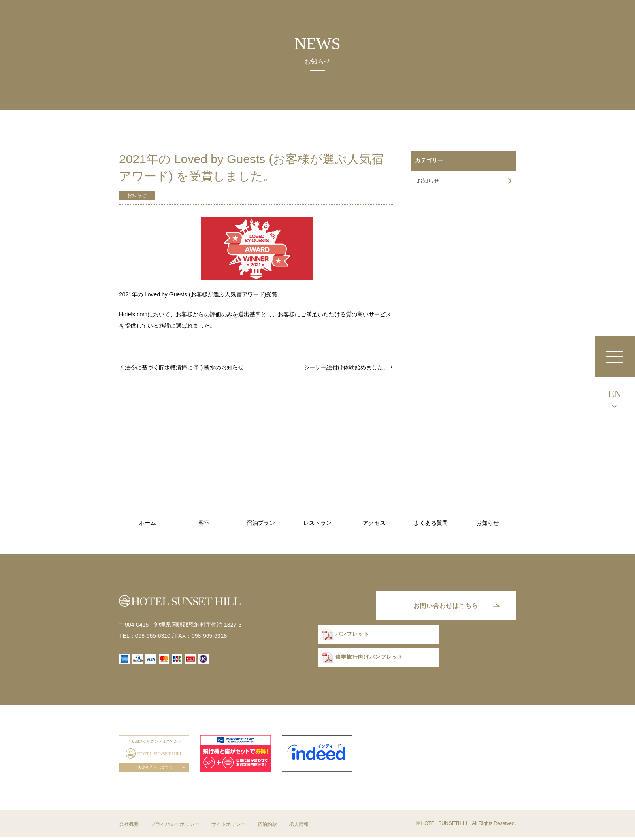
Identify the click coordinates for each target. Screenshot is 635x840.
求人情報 (299, 827)
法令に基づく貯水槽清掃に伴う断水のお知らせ (184, 367)
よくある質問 (431, 523)
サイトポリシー (228, 827)
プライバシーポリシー (175, 827)
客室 (204, 523)
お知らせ (137, 195)
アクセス (374, 523)
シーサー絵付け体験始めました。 (346, 367)
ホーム (147, 523)
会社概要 (129, 827)
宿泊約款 (267, 827)
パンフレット (348, 638)
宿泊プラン (261, 523)
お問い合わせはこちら (441, 607)
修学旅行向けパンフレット (364, 661)
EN (615, 394)
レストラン (317, 523)
